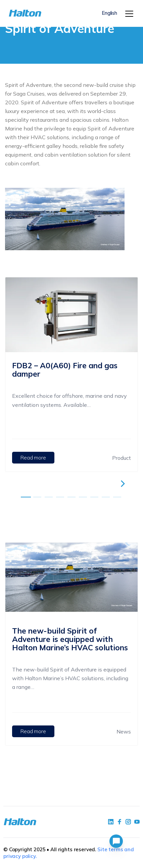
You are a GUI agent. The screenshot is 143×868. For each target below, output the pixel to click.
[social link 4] (137, 822)
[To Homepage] (19, 13)
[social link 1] (111, 822)
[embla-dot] (26, 497)
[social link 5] (128, 822)
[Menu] (129, 14)
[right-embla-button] (124, 484)
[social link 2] (120, 822)
